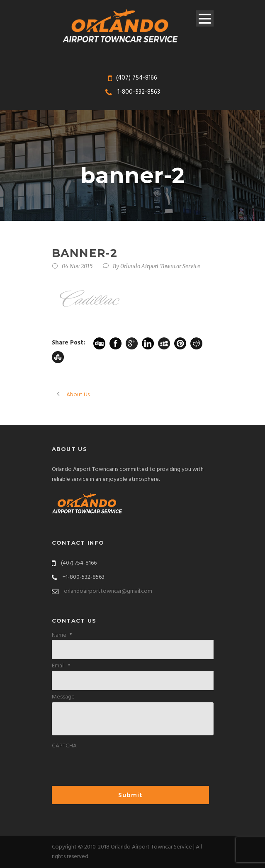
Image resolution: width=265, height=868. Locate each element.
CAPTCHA (64, 746)
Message (63, 697)
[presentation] (115, 767)
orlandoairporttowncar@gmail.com (108, 591)
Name (62, 635)
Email (61, 666)
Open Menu (205, 18)
